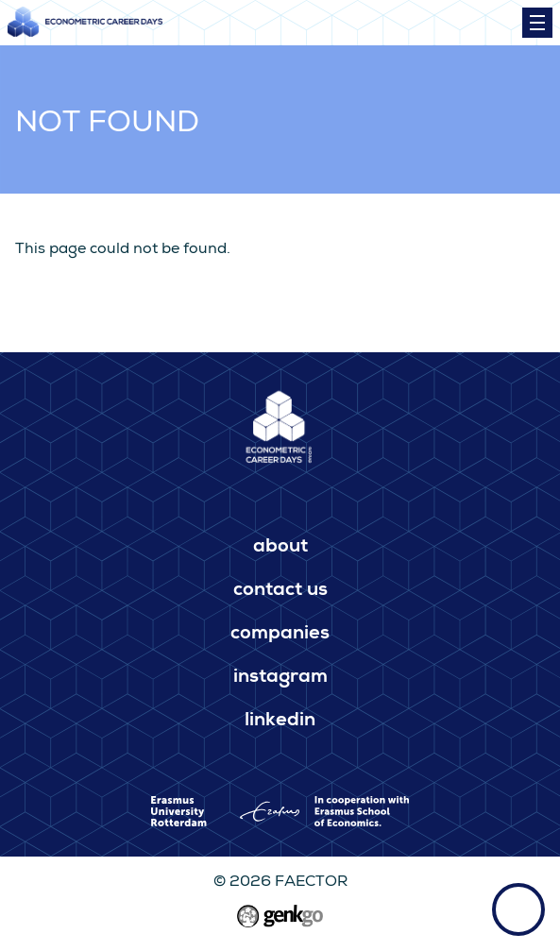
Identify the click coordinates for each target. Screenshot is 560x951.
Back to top (518, 909)
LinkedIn (280, 722)
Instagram (280, 678)
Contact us (280, 591)
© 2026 (280, 883)
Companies (280, 635)
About (280, 548)
